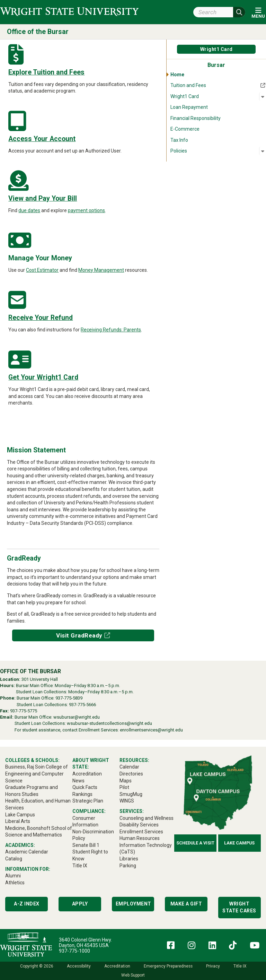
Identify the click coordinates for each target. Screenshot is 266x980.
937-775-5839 (69, 698)
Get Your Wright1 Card (43, 377)
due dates (29, 210)
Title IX (240, 966)
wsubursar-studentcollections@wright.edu (109, 723)
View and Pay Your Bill (43, 198)
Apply (80, 904)
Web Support (133, 975)
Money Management (101, 270)
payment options (86, 210)
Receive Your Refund (41, 318)
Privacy (213, 966)
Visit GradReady (79, 635)
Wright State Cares (239, 907)
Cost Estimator (42, 270)
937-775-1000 (74, 951)
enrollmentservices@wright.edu (151, 730)
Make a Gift (186, 904)
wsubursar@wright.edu (77, 717)
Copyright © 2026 (37, 966)
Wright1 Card (216, 49)
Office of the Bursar (38, 32)
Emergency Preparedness (168, 966)
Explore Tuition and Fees (46, 72)
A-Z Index (27, 904)
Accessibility (79, 966)
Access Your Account (42, 139)
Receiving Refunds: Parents (111, 330)
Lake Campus (239, 843)
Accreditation (117, 966)
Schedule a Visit (195, 843)
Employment (134, 904)
